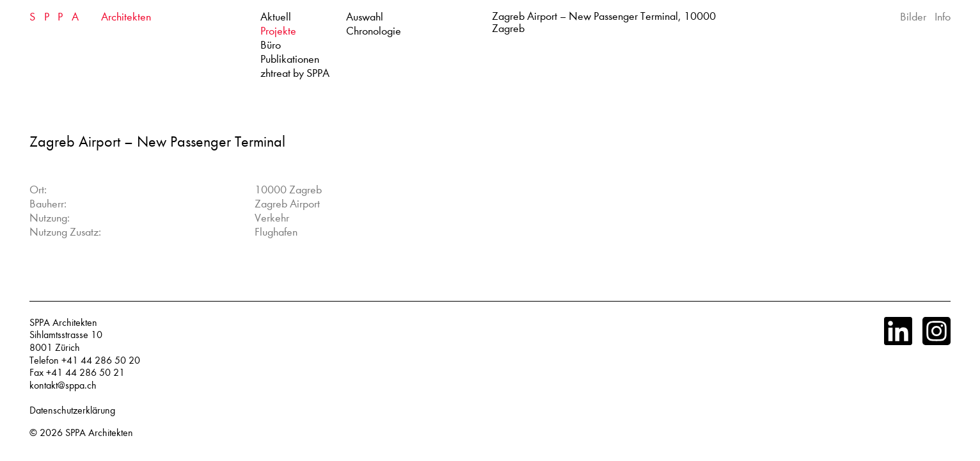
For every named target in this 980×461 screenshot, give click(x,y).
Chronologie (374, 31)
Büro (271, 45)
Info (943, 17)
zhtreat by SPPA (295, 73)
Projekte (278, 31)
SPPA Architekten (99, 433)
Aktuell (276, 17)
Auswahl (365, 17)
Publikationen (290, 59)
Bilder (913, 17)
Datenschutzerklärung (72, 410)
